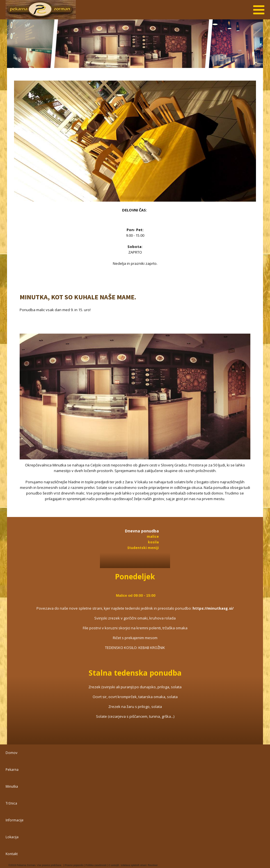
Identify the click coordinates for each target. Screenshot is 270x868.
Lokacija (12, 837)
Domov (12, 753)
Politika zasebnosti (96, 865)
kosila (153, 542)
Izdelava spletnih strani (134, 865)
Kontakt (12, 854)
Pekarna (12, 770)
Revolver (153, 865)
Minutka (12, 786)
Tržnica (11, 803)
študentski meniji (143, 548)
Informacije (15, 820)
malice (153, 536)
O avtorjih (114, 865)
